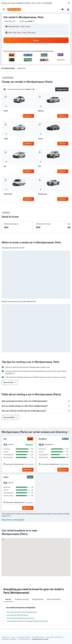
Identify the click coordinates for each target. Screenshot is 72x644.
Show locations (29, 464)
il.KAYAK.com (5, 637)
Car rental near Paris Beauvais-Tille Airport (20, 618)
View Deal (28, 116)
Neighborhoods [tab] (38, 599)
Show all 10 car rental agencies (13, 520)
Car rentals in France (38, 637)
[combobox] (10, 21)
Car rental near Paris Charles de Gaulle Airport (22, 612)
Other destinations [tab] (54, 599)
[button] (69, 3)
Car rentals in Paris (24, 639)
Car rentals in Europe (23, 637)
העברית (49, 3)
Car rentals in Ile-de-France (55, 637)
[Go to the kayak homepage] (14, 9)
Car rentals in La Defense (9, 639)
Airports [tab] (8, 599)
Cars (13, 637)
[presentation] (68, 432)
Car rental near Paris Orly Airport (17, 615)
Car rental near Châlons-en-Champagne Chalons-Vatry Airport (27, 621)
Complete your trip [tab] (22, 599)
